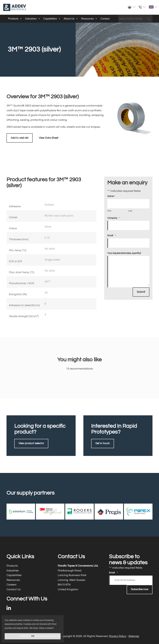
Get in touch (103, 443)
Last (130, 211)
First (109, 211)
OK (33, 636)
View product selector (31, 443)
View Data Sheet (49, 138)
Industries (33, 19)
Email (112, 236)
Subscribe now (140, 589)
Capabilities (52, 19)
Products (15, 19)
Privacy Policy (118, 636)
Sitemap (134, 636)
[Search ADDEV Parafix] (135, 19)
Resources (89, 19)
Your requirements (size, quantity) (124, 253)
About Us (71, 19)
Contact (105, 19)
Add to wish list (20, 138)
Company (114, 218)
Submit (141, 292)
